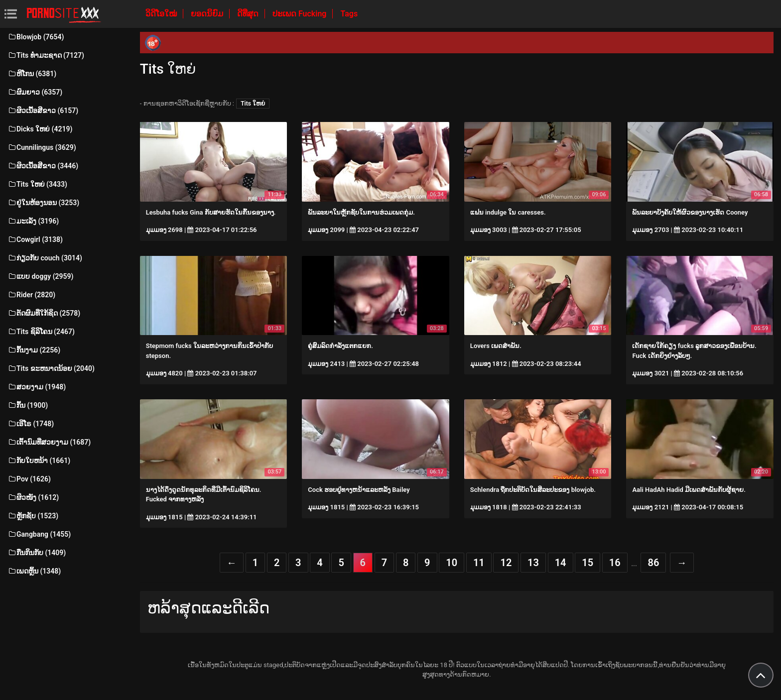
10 (452, 563)
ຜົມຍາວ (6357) (35, 92)
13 (533, 563)
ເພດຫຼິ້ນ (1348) (34, 571)
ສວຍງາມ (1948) (37, 387)
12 (506, 563)
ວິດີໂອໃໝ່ (162, 14)
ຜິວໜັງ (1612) (33, 497)
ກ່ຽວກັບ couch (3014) (45, 258)
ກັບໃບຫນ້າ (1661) (39, 461)
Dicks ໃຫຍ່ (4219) (40, 129)
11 (479, 563)
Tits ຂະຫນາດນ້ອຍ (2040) (51, 368)
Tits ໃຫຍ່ (253, 104)
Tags (349, 14)
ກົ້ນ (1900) (28, 405)
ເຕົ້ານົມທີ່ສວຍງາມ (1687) (49, 442)
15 (587, 563)
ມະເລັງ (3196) (33, 221)
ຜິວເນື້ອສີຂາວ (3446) (43, 166)
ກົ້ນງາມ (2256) (34, 350)
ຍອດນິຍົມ (208, 14)
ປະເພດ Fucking (301, 14)
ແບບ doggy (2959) (40, 276)
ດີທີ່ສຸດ (249, 14)
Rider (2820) (31, 295)
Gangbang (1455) (39, 534)
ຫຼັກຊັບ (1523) (33, 516)
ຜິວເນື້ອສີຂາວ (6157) (43, 111)
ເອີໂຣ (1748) (31, 424)
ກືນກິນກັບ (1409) (37, 553)
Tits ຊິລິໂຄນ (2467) (41, 332)
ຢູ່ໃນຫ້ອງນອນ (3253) (43, 203)
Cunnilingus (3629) (42, 147)
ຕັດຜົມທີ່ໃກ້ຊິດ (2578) (44, 313)
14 (561, 563)
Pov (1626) (29, 479)
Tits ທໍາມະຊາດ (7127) (46, 55)
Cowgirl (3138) (35, 239)
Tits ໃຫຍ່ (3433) (37, 184)
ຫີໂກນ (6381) (32, 74)
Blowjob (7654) (36, 37)
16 (615, 563)
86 (653, 563)
